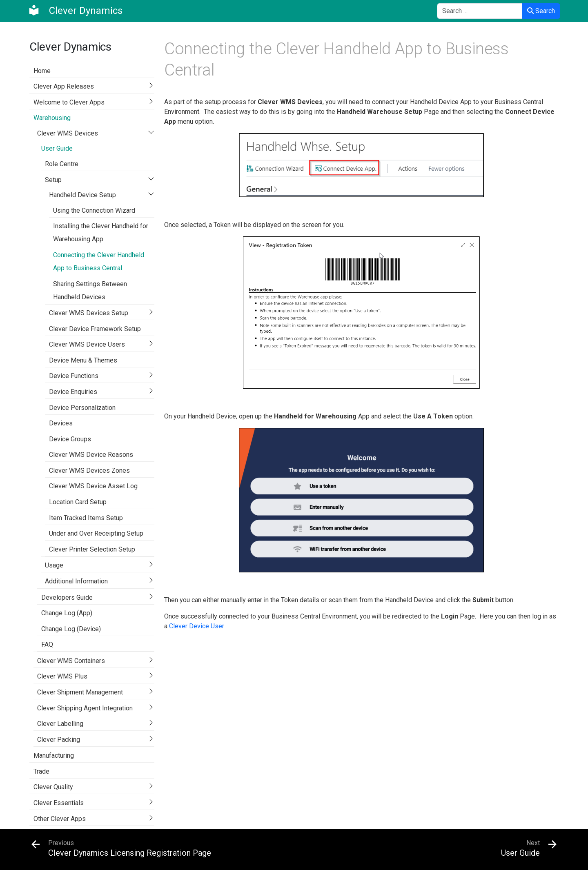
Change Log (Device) (71, 629)
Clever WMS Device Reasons (91, 455)
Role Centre (62, 164)
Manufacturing (54, 755)
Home (42, 71)
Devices (61, 423)
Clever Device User (197, 626)
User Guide (57, 148)
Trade (41, 771)
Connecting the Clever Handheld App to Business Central (99, 261)
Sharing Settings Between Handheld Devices (90, 290)
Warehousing (52, 118)
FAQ (47, 644)
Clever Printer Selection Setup (92, 549)
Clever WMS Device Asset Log (93, 486)
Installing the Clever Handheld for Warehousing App (101, 233)
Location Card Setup (78, 502)
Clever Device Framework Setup (95, 329)
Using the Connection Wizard (94, 210)
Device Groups (70, 439)
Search (541, 11)
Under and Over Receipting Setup (96, 533)
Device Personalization (82, 408)
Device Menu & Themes (83, 360)
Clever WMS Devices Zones (89, 471)
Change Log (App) (67, 613)
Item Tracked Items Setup (86, 518)
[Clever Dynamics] (75, 11)
